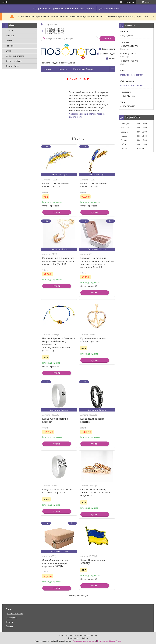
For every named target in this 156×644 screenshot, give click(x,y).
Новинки (10, 36)
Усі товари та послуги (78, 596)
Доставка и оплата (14, 613)
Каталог (9, 30)
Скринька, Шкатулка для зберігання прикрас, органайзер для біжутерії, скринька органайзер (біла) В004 (97, 262)
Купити (57, 212)
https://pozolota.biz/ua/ (131, 75)
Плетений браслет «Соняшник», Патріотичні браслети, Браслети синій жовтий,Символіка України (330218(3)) (59, 344)
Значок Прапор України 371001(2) (93, 562)
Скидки (9, 41)
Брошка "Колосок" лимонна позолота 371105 (56, 185)
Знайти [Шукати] (107, 39)
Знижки (48, 69)
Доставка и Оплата (110, 8)
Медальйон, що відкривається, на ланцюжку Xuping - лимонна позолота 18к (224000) (58, 261)
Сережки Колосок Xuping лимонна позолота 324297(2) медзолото (95, 493)
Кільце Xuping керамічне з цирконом (56, 420)
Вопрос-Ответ (12, 66)
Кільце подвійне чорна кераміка (92, 420)
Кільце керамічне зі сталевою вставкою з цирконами (58, 491)
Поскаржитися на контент (84, 641)
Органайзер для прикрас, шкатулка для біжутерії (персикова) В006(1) (55, 563)
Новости (10, 46)
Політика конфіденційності (109, 641)
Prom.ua (93, 635)
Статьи (9, 51)
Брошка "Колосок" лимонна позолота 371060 (94, 185)
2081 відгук (129, 2)
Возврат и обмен (14, 61)
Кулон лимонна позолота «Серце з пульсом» (93, 340)
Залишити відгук (108, 54)
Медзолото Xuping (83, 69)
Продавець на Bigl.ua (78, 638)
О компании (11, 618)
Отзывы (9, 626)
